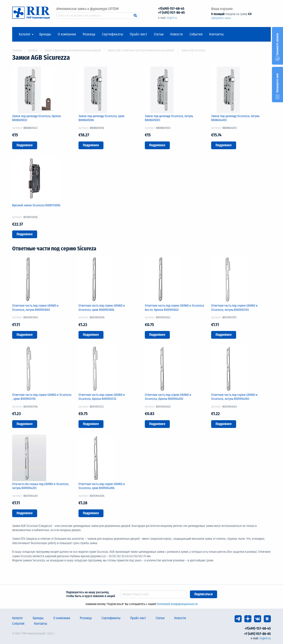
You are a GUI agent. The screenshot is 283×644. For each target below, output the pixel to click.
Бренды (45, 34)
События (196, 34)
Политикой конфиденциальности (177, 604)
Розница (89, 34)
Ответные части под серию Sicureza (54, 249)
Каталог (25, 34)
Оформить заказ (221, 18)
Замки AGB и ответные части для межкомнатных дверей (141, 50)
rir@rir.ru (172, 18)
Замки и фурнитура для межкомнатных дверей (73, 50)
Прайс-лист (139, 34)
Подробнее (25, 145)
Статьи (159, 34)
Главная (17, 50)
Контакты (216, 34)
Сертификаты (113, 34)
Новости (177, 34)
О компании (67, 34)
